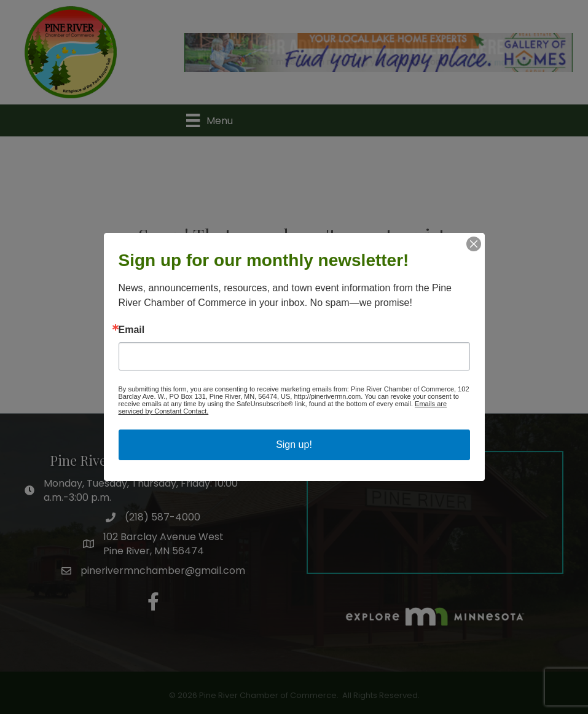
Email (132, 330)
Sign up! (294, 445)
